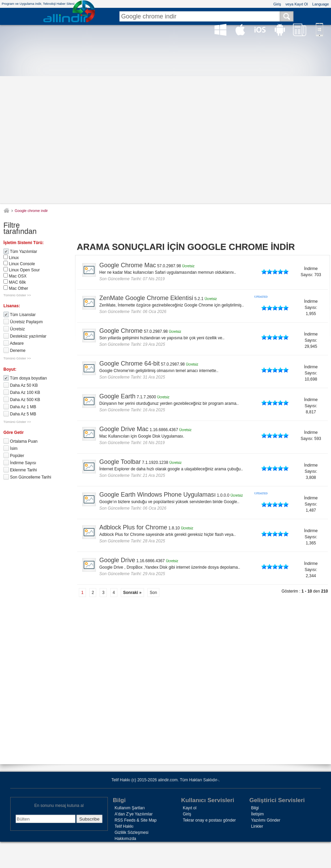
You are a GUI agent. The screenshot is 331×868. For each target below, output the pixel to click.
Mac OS (240, 30)
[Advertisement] (166, 120)
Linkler (257, 826)
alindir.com (8, 210)
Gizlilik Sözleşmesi (132, 833)
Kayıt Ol (301, 4)
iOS (260, 30)
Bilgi (255, 808)
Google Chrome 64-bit (129, 364)
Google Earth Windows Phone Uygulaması (157, 495)
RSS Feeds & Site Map (136, 820)
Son (153, 593)
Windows (220, 30)
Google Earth (117, 396)
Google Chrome (121, 331)
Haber (300, 30)
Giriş (277, 4)
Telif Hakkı (124, 826)
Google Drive (117, 560)
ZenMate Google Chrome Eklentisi (146, 298)
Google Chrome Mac (128, 265)
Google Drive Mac (124, 429)
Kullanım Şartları (130, 808)
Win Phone (319, 30)
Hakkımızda (125, 839)
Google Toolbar (120, 462)
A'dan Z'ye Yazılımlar (134, 814)
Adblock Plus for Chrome (133, 527)
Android (280, 30)
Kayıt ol (190, 808)
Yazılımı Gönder (266, 820)
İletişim (257, 814)
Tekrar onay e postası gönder (209, 820)
